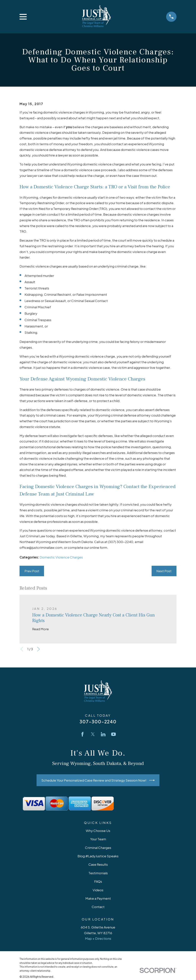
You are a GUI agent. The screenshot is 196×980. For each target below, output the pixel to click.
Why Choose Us (98, 831)
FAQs (98, 881)
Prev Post (32, 571)
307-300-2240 (98, 722)
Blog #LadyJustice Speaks (98, 856)
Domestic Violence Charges (61, 557)
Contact (98, 907)
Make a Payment (98, 898)
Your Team (98, 839)
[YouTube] (114, 734)
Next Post (164, 571)
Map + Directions (98, 938)
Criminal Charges (98, 848)
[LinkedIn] (103, 734)
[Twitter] (93, 734)
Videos (98, 890)
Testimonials (98, 873)
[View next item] (38, 649)
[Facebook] (82, 734)
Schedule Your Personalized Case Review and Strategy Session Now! (98, 780)
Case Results (98, 864)
